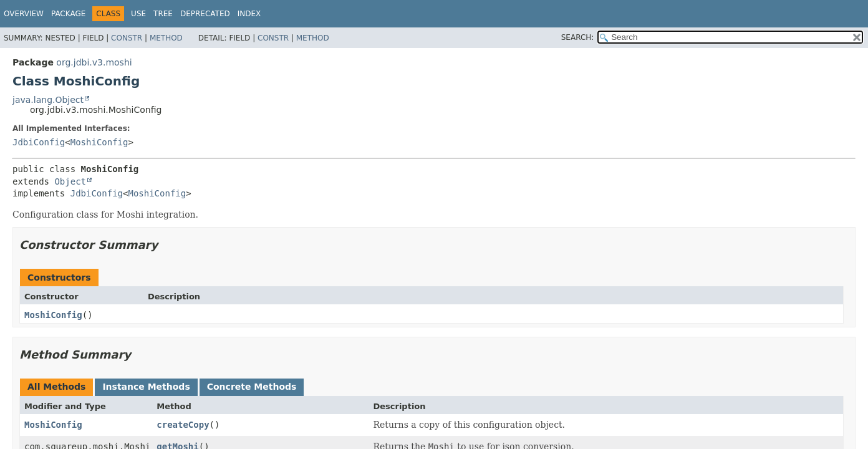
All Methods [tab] (56, 387)
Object (70, 181)
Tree (163, 14)
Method (166, 38)
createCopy (183, 425)
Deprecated (205, 14)
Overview (24, 14)
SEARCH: (578, 37)
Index (249, 14)
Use (138, 14)
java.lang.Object (48, 100)
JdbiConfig (39, 142)
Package (68, 14)
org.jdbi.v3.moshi (94, 62)
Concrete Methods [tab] (252, 387)
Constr (127, 38)
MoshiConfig (99, 142)
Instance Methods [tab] (146, 387)
